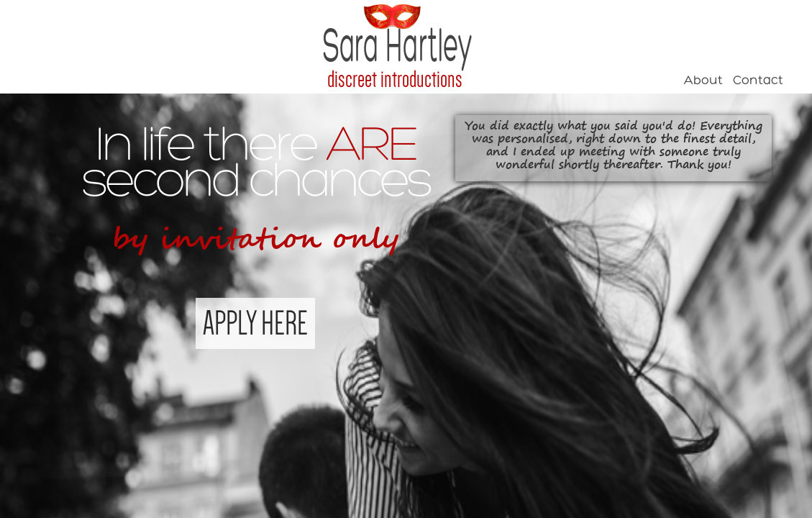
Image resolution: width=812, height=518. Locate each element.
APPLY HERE (255, 323)
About (703, 81)
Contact (758, 81)
